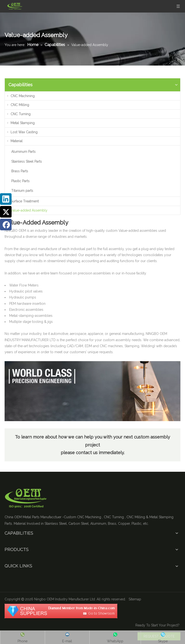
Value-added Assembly (27, 210)
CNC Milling (18, 105)
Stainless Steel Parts (27, 161)
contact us (87, 453)
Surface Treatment (23, 201)
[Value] (92, 391)
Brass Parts (20, 171)
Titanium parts (22, 191)
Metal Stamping (21, 123)
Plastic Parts (20, 181)
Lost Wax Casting (22, 132)
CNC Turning (19, 114)
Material (15, 141)
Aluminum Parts (23, 152)
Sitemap (135, 599)
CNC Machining (21, 96)
